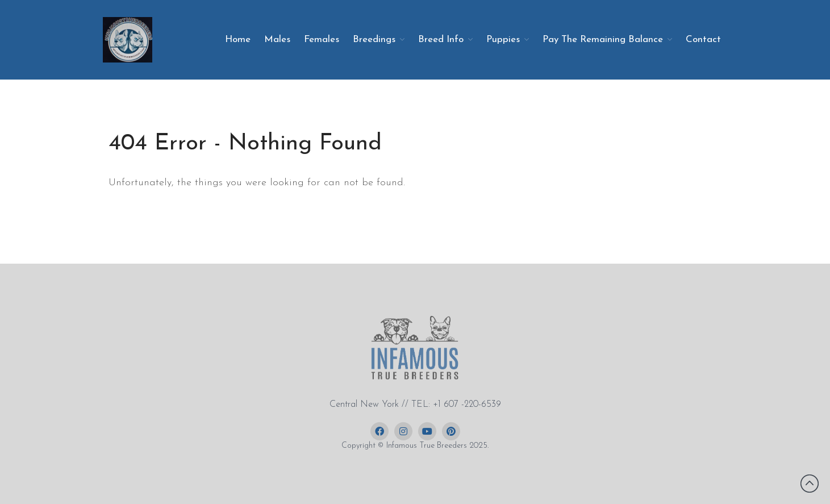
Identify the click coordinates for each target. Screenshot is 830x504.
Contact (703, 39)
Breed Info (441, 39)
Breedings (374, 39)
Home (238, 39)
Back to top (810, 484)
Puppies (503, 39)
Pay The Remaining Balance (603, 39)
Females (322, 39)
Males (277, 39)
